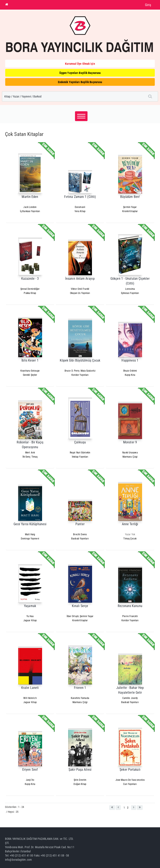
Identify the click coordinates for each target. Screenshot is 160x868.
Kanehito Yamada (80, 698)
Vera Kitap (80, 211)
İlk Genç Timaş (30, 457)
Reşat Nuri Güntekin (80, 453)
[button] (112, 808)
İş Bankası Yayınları (30, 211)
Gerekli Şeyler (30, 375)
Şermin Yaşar (130, 207)
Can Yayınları (130, 784)
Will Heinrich (30, 698)
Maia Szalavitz (88, 371)
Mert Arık (30, 453)
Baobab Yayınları (80, 539)
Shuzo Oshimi (130, 371)
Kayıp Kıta (130, 375)
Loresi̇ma (130, 289)
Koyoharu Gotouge (30, 371)
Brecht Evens (80, 534)
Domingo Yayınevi (30, 539)
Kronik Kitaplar (130, 211)
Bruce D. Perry (72, 371)
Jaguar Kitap (30, 620)
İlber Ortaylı (73, 616)
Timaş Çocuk (130, 539)
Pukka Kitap (30, 293)
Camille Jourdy (130, 698)
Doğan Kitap (80, 784)
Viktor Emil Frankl (80, 289)
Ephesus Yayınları (130, 293)
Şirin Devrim (80, 780)
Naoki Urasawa (130, 453)
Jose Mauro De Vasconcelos (130, 780)
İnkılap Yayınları (80, 457)
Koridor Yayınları (80, 375)
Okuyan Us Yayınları (80, 293)
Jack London (30, 207)
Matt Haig (30, 534)
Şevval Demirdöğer (30, 289)
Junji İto (30, 780)
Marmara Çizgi (130, 457)
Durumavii (80, 207)
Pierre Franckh (130, 616)
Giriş (148, 5)
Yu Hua (30, 616)
